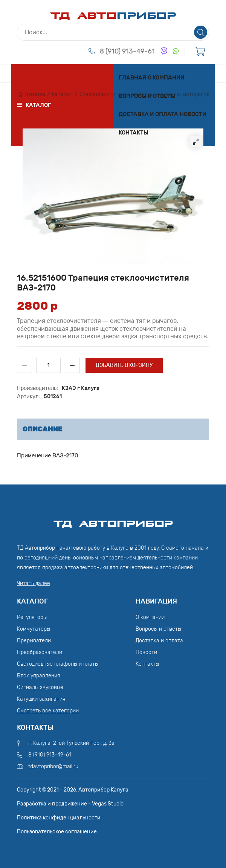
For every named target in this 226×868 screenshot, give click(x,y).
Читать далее (34, 583)
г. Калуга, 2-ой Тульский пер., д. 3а (71, 743)
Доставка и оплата (148, 114)
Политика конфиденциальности (59, 818)
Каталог (62, 94)
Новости (193, 114)
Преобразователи (40, 652)
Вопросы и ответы (147, 96)
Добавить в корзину (124, 365)
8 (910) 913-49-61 (127, 51)
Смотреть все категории (48, 711)
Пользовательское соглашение (57, 832)
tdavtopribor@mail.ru (53, 766)
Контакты (134, 133)
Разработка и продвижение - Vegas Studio (70, 804)
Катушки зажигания (41, 699)
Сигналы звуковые (40, 687)
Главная (132, 78)
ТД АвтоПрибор (113, 520)
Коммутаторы (34, 629)
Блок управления (39, 676)
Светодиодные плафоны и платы (58, 664)
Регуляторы (32, 617)
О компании (166, 78)
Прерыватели (34, 641)
